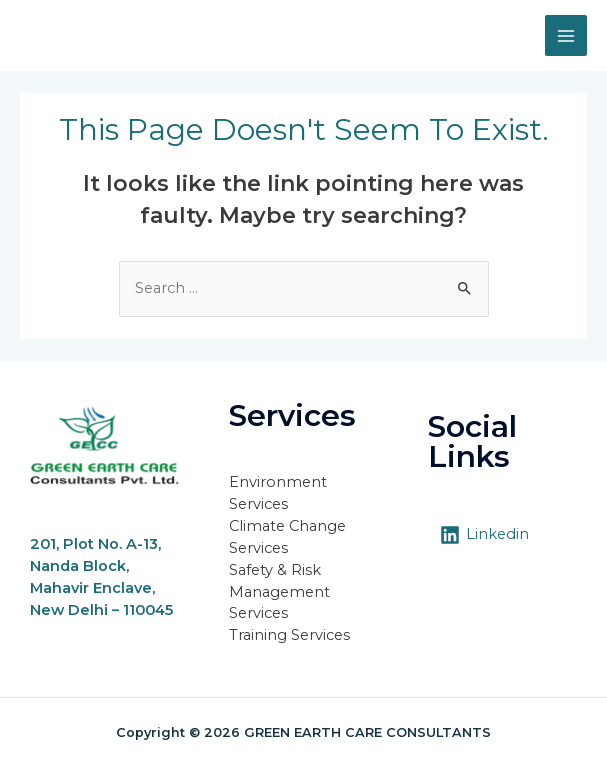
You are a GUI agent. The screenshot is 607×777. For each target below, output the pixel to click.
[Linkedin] (484, 535)
